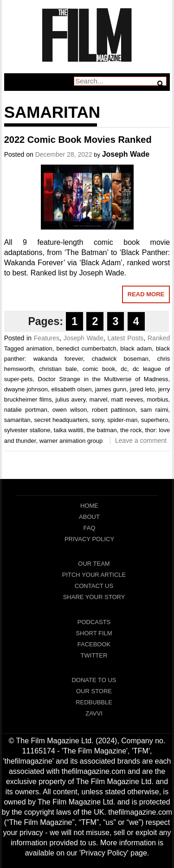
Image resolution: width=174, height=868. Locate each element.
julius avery (71, 399)
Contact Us (94, 586)
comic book (99, 369)
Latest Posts (125, 338)
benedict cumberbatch (86, 348)
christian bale (58, 369)
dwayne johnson (26, 389)
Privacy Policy (89, 539)
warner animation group (71, 441)
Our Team (94, 564)
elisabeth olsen (71, 389)
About (89, 517)
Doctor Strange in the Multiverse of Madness (103, 379)
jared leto (142, 389)
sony (98, 420)
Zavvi (94, 713)
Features (47, 338)
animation (39, 348)
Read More (146, 294)
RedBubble (94, 702)
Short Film (94, 633)
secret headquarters (61, 420)
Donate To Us (94, 680)
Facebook (94, 644)
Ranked (159, 338)
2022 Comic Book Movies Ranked (78, 140)
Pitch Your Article (94, 575)
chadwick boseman (120, 359)
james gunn (111, 389)
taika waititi (69, 430)
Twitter (94, 655)
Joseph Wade (126, 154)
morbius (157, 399)
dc (124, 369)
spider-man (122, 420)
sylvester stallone (27, 430)
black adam (136, 348)
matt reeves (127, 399)
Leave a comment (141, 440)
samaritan (17, 420)
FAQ (89, 528)
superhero (155, 420)
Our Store (94, 691)
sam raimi (155, 410)
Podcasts (94, 622)
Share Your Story (94, 597)
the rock (131, 430)
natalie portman (26, 410)
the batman (102, 430)
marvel (98, 399)
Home (89, 506)
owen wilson (70, 410)
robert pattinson (114, 410)
